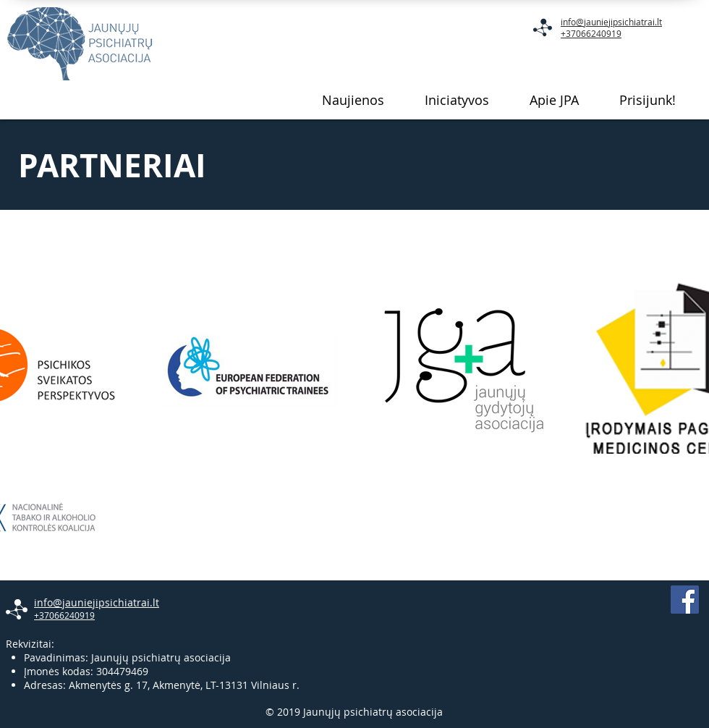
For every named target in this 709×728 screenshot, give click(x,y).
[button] (457, 100)
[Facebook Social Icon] (685, 600)
